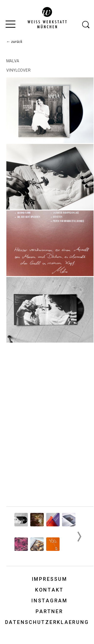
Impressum (50, 579)
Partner (49, 611)
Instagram (49, 601)
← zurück (14, 42)
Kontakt (49, 590)
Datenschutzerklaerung (47, 622)
